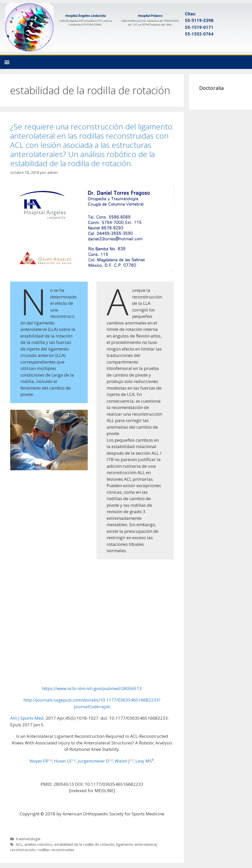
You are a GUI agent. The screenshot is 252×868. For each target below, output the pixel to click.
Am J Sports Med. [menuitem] (27, 718)
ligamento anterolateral (136, 844)
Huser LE (63, 761)
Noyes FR (39, 761)
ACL (19, 844)
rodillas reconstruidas (56, 850)
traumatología (28, 839)
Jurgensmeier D (93, 761)
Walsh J (122, 761)
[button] (7, 62)
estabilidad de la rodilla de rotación (84, 844)
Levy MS (144, 761)
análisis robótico (38, 844)
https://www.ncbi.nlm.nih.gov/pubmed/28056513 (92, 688)
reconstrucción (23, 850)
